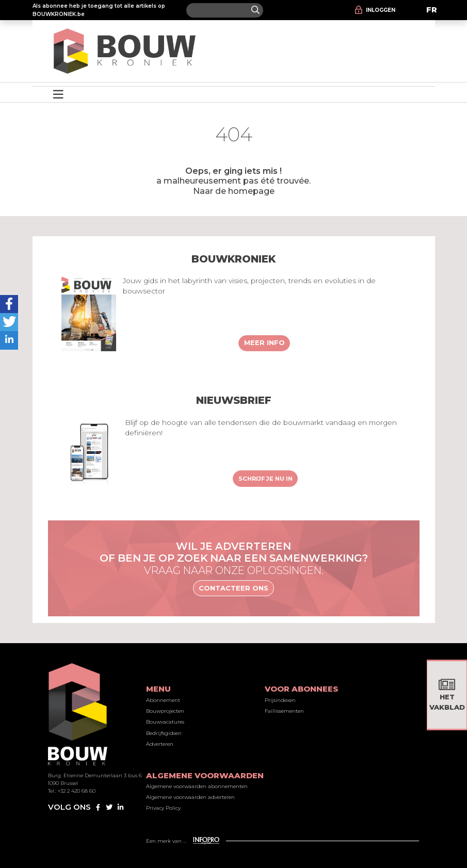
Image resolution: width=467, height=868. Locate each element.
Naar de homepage (234, 191)
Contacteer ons (233, 588)
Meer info (264, 342)
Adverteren (160, 744)
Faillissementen (284, 711)
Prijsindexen (280, 700)
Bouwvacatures (165, 722)
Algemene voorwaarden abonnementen (197, 786)
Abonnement (163, 700)
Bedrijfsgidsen (164, 733)
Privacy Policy (163, 808)
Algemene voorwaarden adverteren (190, 797)
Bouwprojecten (165, 711)
